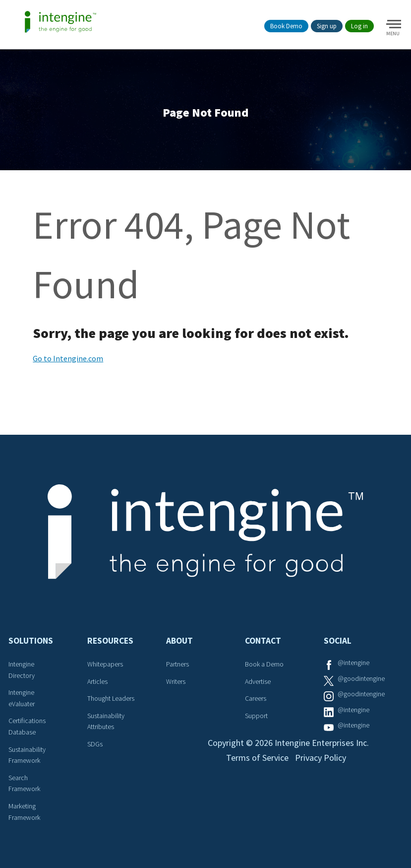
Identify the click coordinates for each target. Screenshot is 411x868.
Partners (177, 664)
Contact (263, 641)
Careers (256, 698)
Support (256, 716)
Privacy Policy (321, 758)
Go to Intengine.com (68, 358)
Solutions (31, 641)
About (179, 641)
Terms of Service (257, 758)
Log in (359, 26)
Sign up (327, 26)
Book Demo (286, 26)
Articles (97, 681)
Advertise (258, 681)
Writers (176, 681)
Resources (110, 641)
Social (338, 641)
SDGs (95, 744)
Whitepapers (105, 664)
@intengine (353, 663)
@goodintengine (361, 678)
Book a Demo (264, 664)
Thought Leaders (111, 698)
